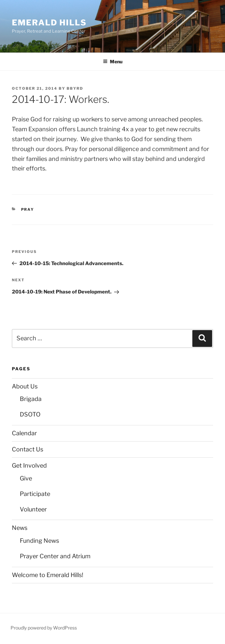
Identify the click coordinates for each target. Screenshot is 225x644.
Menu (113, 61)
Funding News (39, 541)
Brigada (31, 399)
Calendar (24, 433)
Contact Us (28, 449)
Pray (28, 209)
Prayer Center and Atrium (55, 556)
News (20, 528)
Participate (35, 494)
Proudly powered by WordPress (44, 628)
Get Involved (29, 465)
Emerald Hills (49, 23)
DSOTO (30, 414)
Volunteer (33, 509)
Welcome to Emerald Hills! (48, 575)
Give (26, 478)
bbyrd (75, 88)
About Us (25, 386)
